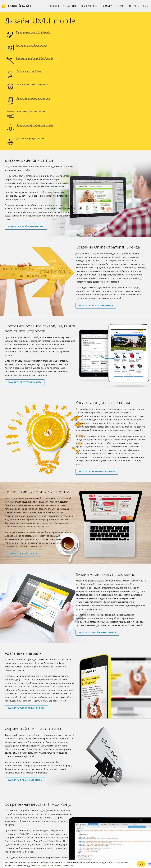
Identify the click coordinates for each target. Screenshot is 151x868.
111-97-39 (19, 855)
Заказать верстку (19, 793)
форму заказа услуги (86, 817)
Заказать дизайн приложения (97, 554)
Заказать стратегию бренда (96, 227)
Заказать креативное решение (97, 393)
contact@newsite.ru (117, 812)
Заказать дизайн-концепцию (26, 148)
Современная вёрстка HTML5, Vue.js (93, 36)
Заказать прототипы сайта (25, 303)
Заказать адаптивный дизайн (27, 629)
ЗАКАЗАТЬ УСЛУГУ (76, 829)
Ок (141, 864)
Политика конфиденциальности (56, 865)
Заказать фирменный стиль (25, 701)
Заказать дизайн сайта (22, 475)
